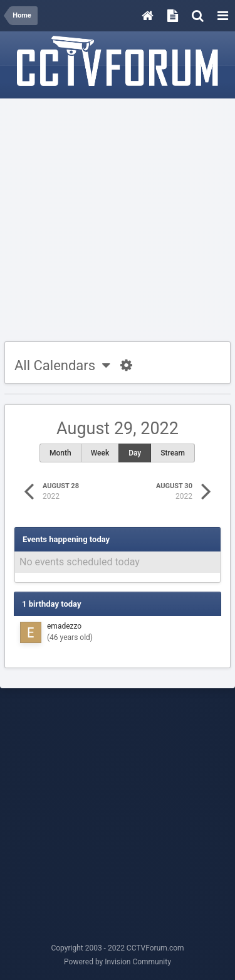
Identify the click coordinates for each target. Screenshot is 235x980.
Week (100, 453)
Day (135, 453)
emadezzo (64, 626)
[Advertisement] (118, 221)
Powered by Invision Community (118, 962)
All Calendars (62, 365)
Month (60, 453)
